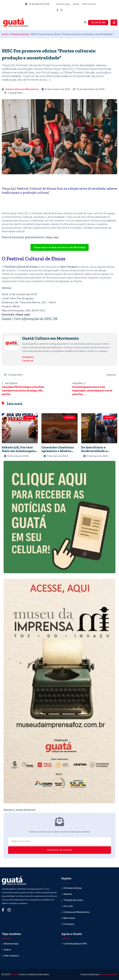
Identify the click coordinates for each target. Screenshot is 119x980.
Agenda (111, 375)
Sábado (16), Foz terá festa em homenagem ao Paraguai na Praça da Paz (18, 453)
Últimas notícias (19, 34)
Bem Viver (69, 918)
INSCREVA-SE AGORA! (60, 850)
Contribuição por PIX (75, 944)
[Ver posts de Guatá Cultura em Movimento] (12, 343)
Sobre (76, 4)
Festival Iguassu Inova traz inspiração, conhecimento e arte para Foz (92, 391)
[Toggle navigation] (114, 23)
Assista (68, 894)
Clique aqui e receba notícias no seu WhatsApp (60, 247)
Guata (14, 974)
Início (5, 34)
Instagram (28, 357)
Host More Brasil (109, 974)
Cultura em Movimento (76, 912)
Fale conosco (89, 4)
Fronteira (69, 924)
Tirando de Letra (73, 900)
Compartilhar (13, 93)
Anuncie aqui (63, 4)
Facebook (28, 361)
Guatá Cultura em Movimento (22, 89)
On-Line (68, 906)
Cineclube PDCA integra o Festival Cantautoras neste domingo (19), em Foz (23, 391)
